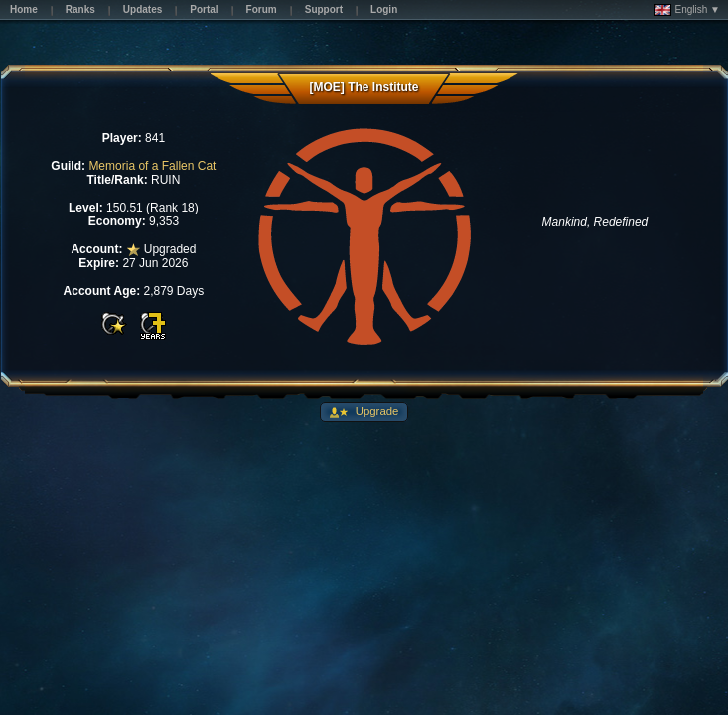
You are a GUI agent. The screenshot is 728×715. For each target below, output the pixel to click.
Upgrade (376, 411)
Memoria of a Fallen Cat (152, 166)
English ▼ (687, 10)
